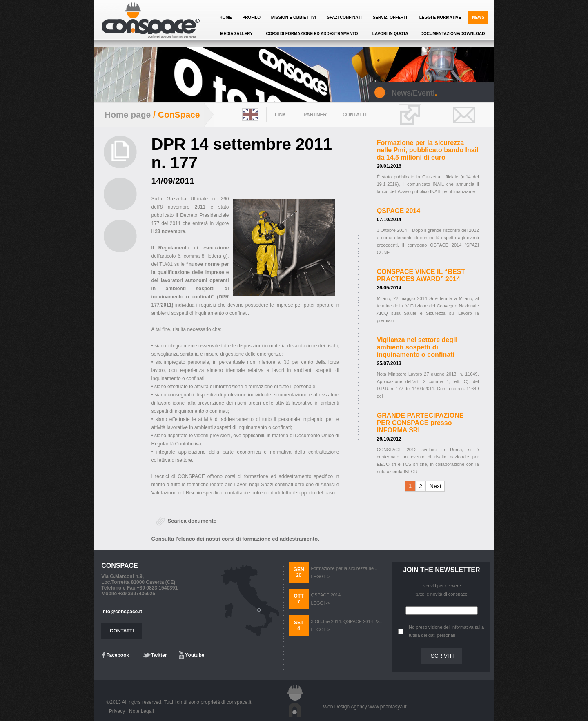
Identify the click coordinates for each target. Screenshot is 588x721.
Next (435, 486)
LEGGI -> (321, 576)
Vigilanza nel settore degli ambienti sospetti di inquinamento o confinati (417, 347)
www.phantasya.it (387, 707)
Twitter (159, 655)
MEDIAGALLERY (236, 34)
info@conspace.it (122, 612)
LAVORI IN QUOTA (390, 34)
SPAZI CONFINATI (344, 17)
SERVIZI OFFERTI (390, 17)
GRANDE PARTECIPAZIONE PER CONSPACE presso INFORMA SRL (420, 423)
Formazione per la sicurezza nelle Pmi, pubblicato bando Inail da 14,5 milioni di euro (428, 150)
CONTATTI (122, 631)
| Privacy (116, 711)
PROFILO (251, 17)
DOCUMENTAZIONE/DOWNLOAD (453, 34)
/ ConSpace (175, 115)
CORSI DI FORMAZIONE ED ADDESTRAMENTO (312, 34)
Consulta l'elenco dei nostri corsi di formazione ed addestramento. (235, 539)
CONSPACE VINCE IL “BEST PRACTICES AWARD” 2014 (421, 275)
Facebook (118, 655)
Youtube (195, 655)
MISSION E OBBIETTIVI (294, 17)
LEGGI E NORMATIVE (440, 17)
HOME (226, 17)
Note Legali (141, 711)
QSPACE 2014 (399, 211)
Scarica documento (192, 521)
